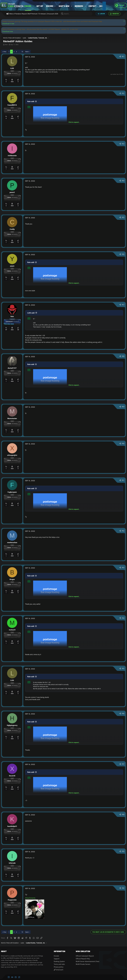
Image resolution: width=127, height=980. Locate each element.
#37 (123, 764)
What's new (64, 6)
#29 (123, 407)
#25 (123, 217)
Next (27, 52)
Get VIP (40, 6)
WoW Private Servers (83, 964)
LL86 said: (31, 313)
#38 (123, 814)
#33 (123, 568)
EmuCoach (58, 970)
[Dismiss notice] (124, 21)
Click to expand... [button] (74, 122)
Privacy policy (59, 967)
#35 (123, 668)
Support (57, 959)
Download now (8, 31)
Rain (6, 44)
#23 (123, 144)
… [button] (19, 52)
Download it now (8, 24)
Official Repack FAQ (83, 959)
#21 (123, 56)
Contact (92, 6)
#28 (123, 356)
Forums (28, 6)
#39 (123, 851)
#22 (123, 93)
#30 (123, 443)
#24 (123, 181)
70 (22, 52)
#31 (123, 480)
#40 (123, 888)
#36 (123, 713)
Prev (5, 52)
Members (79, 6)
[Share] (120, 57)
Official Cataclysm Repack (85, 956)
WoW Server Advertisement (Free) (88, 961)
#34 (123, 618)
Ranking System (59, 961)
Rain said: (31, 101)
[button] (33, 6)
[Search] (76, 14)
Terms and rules (59, 964)
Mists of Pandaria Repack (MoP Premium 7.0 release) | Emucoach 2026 (34, 14)
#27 (123, 305)
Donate (56, 956)
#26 (123, 254)
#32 (123, 531)
